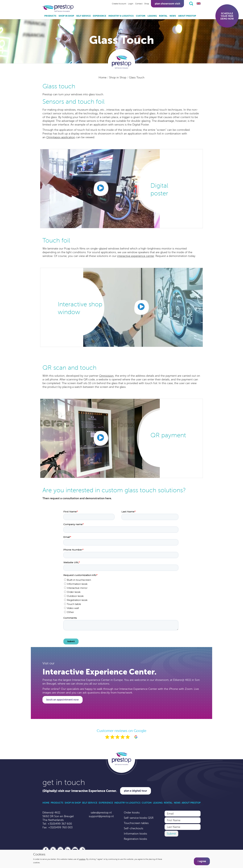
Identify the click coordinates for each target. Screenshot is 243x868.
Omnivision (106, 376)
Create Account (119, 4)
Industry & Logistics (121, 16)
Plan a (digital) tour (136, 791)
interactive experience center (136, 256)
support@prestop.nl (101, 816)
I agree (202, 861)
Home (103, 77)
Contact (139, 4)
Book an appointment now (63, 700)
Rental (163, 16)
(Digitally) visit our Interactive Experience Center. (80, 791)
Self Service (83, 16)
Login (131, 4)
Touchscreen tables (136, 823)
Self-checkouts (134, 828)
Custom (141, 16)
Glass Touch (137, 77)
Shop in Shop (66, 16)
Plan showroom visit (167, 4)
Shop (147, 4)
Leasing (152, 16)
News (173, 16)
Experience (99, 16)
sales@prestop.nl (101, 813)
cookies (82, 859)
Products (50, 16)
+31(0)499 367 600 (60, 824)
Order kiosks (132, 813)
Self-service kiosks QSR (139, 818)
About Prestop (187, 16)
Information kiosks (135, 834)
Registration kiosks (135, 839)
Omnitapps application (61, 137)
